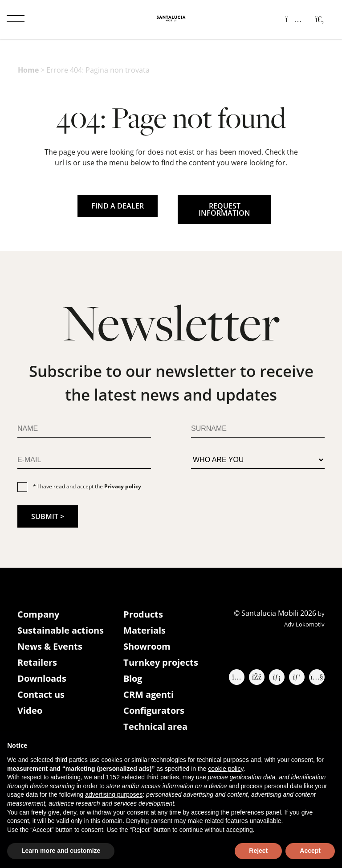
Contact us (41, 694)
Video (30, 710)
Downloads (42, 678)
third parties (163, 777)
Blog (133, 678)
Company (38, 614)
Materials (145, 630)
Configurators (154, 710)
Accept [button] (310, 851)
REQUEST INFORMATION (224, 209)
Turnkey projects (161, 662)
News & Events (50, 646)
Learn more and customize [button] (61, 851)
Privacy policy (123, 486)
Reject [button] (258, 851)
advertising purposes (114, 794)
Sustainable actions (61, 630)
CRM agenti (149, 694)
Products (143, 614)
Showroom (147, 646)
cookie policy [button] (226, 769)
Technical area (155, 727)
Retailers (37, 662)
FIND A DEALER (118, 206)
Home (28, 70)
